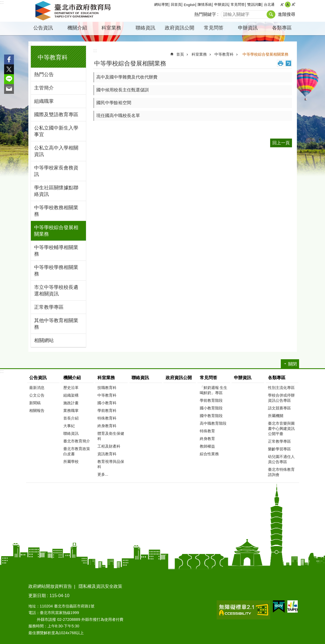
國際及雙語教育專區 (56, 115)
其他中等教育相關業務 (56, 324)
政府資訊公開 (180, 28)
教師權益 (207, 446)
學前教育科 (107, 411)
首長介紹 (71, 418)
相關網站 (44, 340)
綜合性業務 (209, 454)
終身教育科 (107, 426)
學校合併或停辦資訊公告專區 (281, 398)
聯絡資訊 (145, 28)
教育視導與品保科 (111, 464)
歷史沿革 (71, 388)
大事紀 (69, 426)
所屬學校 (71, 462)
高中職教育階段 (213, 423)
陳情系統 (205, 5)
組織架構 (71, 395)
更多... (103, 474)
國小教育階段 (211, 408)
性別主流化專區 (281, 388)
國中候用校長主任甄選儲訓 (123, 90)
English (189, 5)
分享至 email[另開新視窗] (9, 89)
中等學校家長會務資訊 (56, 171)
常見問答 (238, 5)
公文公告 (37, 395)
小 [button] (282, 5)
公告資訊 (43, 28)
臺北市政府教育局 (74, 11)
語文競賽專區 (279, 408)
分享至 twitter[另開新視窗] (9, 69)
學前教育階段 (211, 400)
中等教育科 (53, 57)
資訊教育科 (107, 454)
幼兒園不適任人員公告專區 (281, 459)
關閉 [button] (293, 364)
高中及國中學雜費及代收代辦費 (127, 77)
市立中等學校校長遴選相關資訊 (56, 290)
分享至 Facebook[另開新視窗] (9, 59)
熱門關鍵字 (205, 14)
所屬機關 (276, 416)
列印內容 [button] (281, 63)
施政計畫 (71, 403)
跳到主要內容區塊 (3, 3)
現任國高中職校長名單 (118, 116)
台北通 (269, 5)
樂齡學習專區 (279, 449)
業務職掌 (71, 411)
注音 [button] (288, 63)
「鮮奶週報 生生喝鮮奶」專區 (214, 390)
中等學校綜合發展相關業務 (56, 231)
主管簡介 (44, 88)
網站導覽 (161, 5)
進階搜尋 (287, 14)
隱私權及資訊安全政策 (100, 586)
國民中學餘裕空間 (114, 103)
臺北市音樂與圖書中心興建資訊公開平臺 (281, 429)
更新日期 (37, 596)
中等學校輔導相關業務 (56, 251)
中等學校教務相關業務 (56, 211)
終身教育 (207, 439)
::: (2, 2)
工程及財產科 (109, 446)
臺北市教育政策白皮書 (77, 451)
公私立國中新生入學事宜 (56, 131)
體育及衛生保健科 (111, 436)
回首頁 (176, 5)
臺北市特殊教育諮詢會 (281, 472)
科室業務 (111, 28)
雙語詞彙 (254, 5)
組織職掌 (44, 101)
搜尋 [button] (271, 14)
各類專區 (282, 28)
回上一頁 (281, 143)
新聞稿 (35, 403)
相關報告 (37, 411)
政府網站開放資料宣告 (50, 586)
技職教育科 (107, 388)
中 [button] (288, 5)
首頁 (180, 54)
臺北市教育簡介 (77, 441)
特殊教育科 (107, 418)
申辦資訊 (221, 5)
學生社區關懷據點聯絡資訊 (56, 191)
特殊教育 (207, 431)
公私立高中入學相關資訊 (56, 151)
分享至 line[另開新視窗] (9, 79)
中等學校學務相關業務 (56, 271)
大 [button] (293, 5)
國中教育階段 (211, 416)
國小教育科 (107, 403)
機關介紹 (77, 28)
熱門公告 (44, 74)
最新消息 (37, 388)
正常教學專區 (49, 307)
